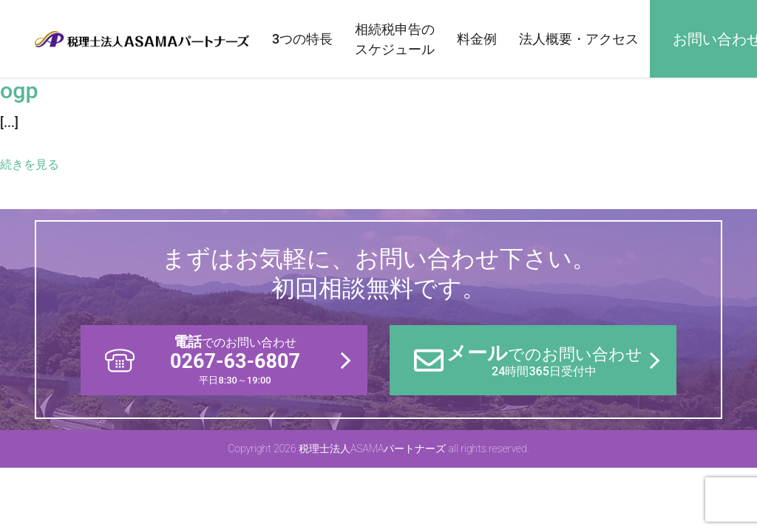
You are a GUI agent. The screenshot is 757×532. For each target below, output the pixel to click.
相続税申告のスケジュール (395, 39)
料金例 (477, 39)
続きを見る (30, 164)
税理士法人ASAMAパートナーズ (142, 39)
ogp (19, 91)
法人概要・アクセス (579, 39)
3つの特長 (302, 39)
